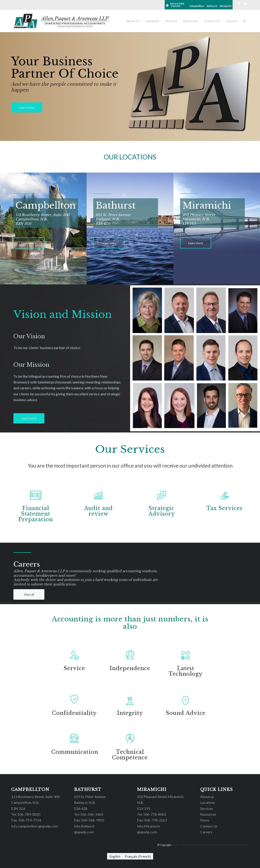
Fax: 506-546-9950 (89, 820)
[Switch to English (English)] (115, 856)
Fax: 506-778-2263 (152, 820)
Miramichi (226, 6)
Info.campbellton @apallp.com (35, 826)
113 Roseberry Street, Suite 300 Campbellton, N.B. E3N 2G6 (35, 802)
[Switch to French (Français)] (138, 856)
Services (207, 808)
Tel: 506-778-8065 (152, 814)
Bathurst (212, 6)
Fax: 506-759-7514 (26, 820)
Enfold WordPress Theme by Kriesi (229, 845)
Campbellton (197, 6)
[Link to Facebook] (239, 3)
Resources (208, 814)
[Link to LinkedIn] (245, 3)
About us (207, 797)
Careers (206, 832)
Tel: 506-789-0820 (26, 814)
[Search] (244, 21)
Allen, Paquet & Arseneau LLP (190, 845)
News (205, 820)
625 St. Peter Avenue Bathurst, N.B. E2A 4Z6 (90, 802)
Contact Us (209, 826)
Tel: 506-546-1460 (89, 814)
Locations (208, 802)
